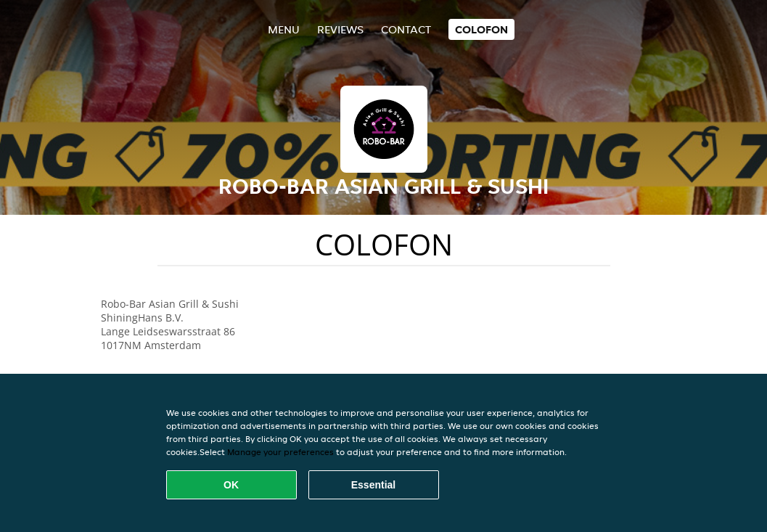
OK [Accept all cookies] (231, 485)
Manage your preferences (280, 452)
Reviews (340, 29)
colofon (481, 29)
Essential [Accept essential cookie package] (373, 485)
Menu (284, 29)
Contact (406, 29)
